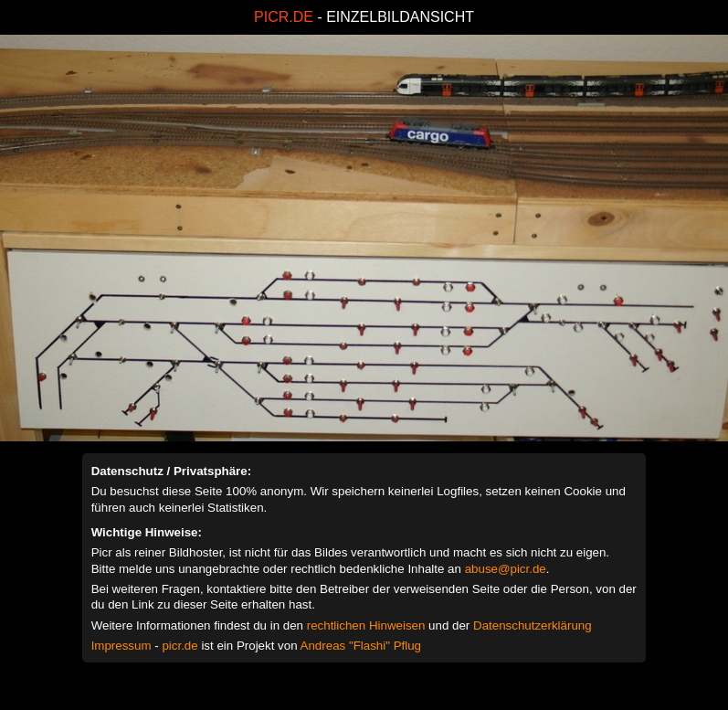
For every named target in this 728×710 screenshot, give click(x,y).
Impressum (121, 646)
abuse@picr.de (506, 569)
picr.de (179, 646)
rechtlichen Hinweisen (366, 625)
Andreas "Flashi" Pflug (361, 646)
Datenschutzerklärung (533, 625)
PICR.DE (284, 17)
